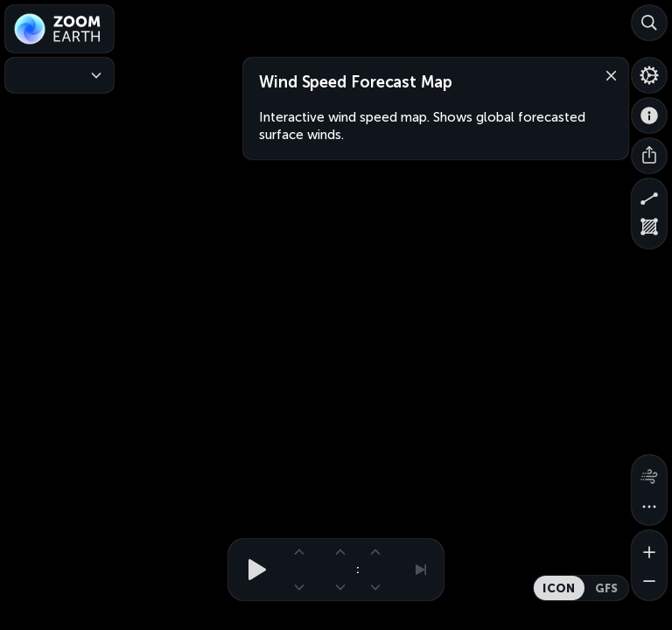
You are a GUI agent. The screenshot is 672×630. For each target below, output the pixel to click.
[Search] (649, 23)
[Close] (607, 74)
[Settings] (649, 75)
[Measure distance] (649, 196)
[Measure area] (649, 231)
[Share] (649, 156)
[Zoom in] (649, 548)
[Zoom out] (649, 583)
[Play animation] (252, 570)
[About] (649, 115)
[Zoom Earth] (59, 29)
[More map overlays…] (649, 507)
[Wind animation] (649, 472)
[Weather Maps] (59, 75)
